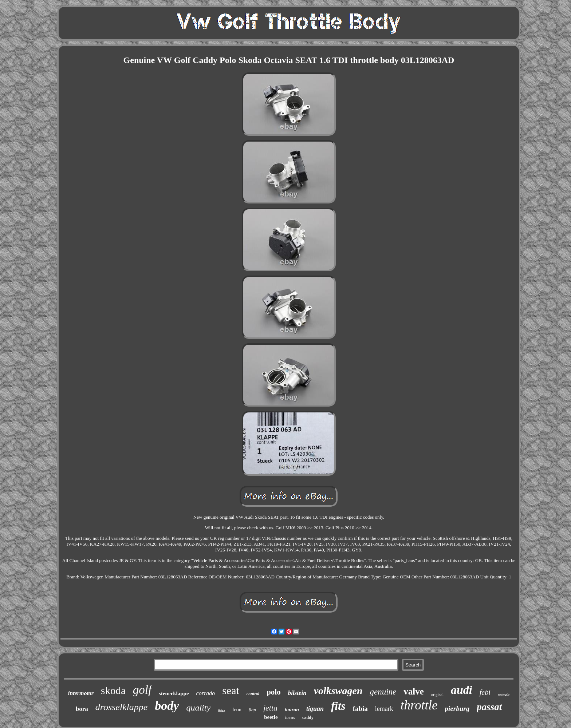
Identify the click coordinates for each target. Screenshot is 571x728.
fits (338, 706)
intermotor (81, 693)
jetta (270, 708)
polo (274, 692)
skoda (113, 691)
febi (485, 692)
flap (252, 710)
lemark (384, 709)
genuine (383, 692)
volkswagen (338, 691)
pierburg (457, 709)
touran (292, 710)
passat (489, 707)
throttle (419, 705)
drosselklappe (121, 707)
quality (198, 708)
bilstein (297, 693)
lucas (290, 717)
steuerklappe (174, 693)
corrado (206, 693)
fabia (360, 709)
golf (142, 690)
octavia (504, 695)
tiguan (315, 709)
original (437, 695)
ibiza (222, 711)
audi (462, 690)
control (253, 694)
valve (414, 691)
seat (231, 690)
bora (82, 709)
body (167, 706)
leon (237, 710)
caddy (308, 717)
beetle (271, 717)
